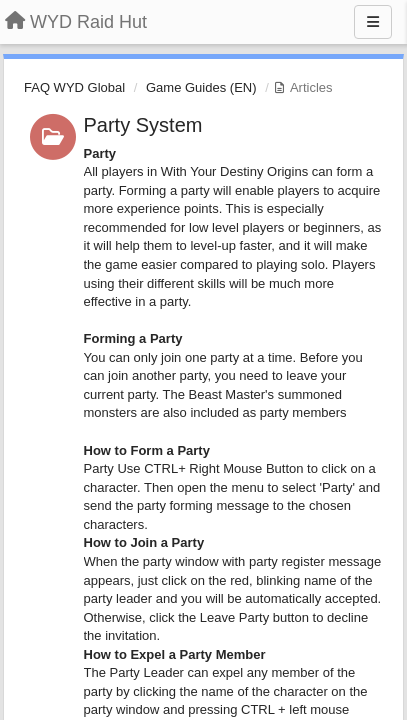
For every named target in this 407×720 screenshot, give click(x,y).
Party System (143, 125)
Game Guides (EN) (201, 87)
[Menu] (373, 22)
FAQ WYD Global (74, 87)
